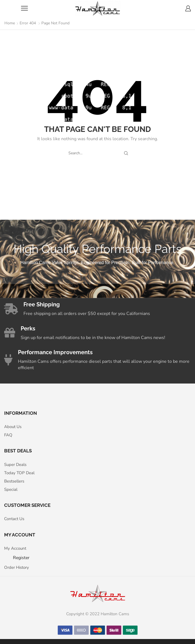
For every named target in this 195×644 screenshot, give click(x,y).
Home (10, 23)
